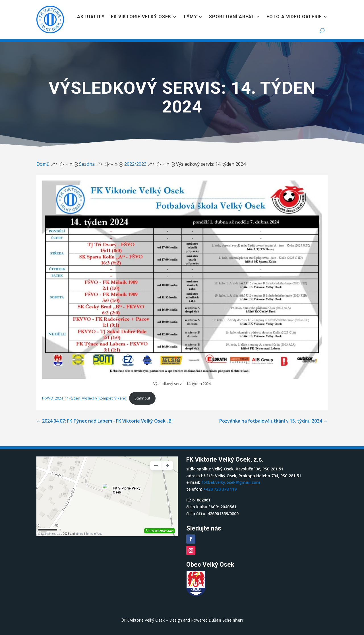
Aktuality (91, 17)
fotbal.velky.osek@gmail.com (231, 482)
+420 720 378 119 (220, 489)
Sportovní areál (232, 17)
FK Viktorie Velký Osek (141, 17)
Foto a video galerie (294, 17)
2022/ (135, 164)
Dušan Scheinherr (226, 620)
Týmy (190, 17)
